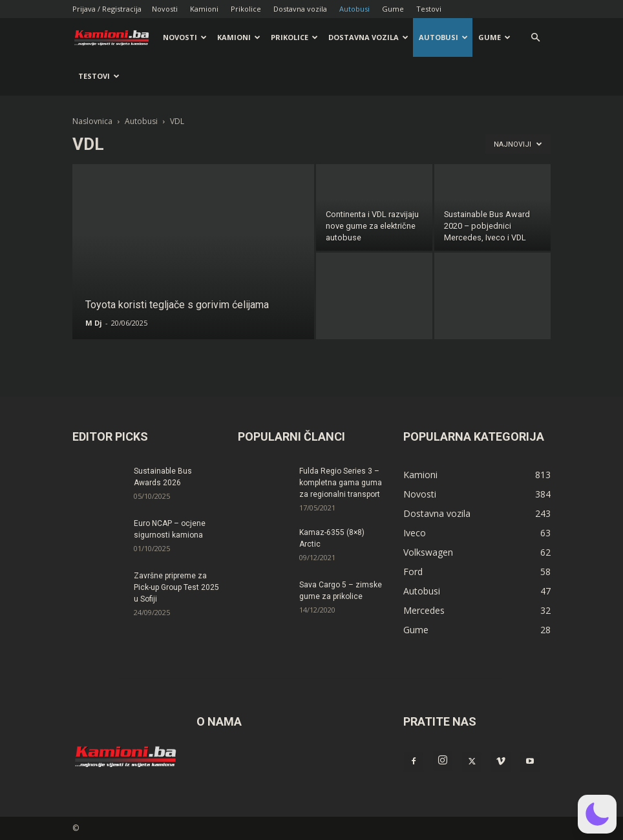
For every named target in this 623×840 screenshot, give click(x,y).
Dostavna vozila (300, 9)
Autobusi (354, 9)
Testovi (429, 9)
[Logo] (115, 38)
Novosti (165, 9)
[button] (535, 38)
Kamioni (204, 9)
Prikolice (246, 9)
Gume (393, 9)
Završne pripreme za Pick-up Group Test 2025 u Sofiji (176, 587)
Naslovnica (92, 121)
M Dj (94, 323)
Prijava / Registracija (107, 9)
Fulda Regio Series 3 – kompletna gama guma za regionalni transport (341, 483)
